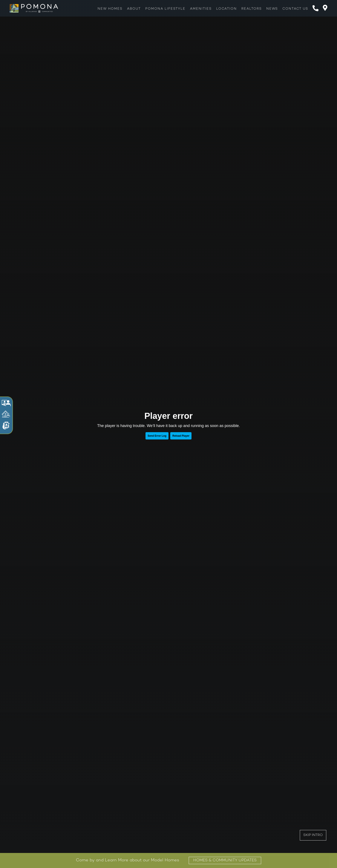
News (272, 9)
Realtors (252, 9)
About (134, 9)
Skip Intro (313, 835)
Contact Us (295, 9)
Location (227, 9)
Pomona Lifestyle (165, 9)
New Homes (110, 9)
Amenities (201, 9)
